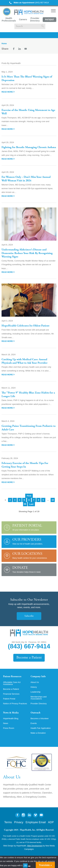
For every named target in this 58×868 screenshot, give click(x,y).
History (34, 687)
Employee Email (36, 822)
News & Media (11, 713)
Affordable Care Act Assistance (12, 683)
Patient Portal (49, 20)
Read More (8, 92)
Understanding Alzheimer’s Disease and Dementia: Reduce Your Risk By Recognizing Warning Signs (27, 253)
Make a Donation (38, 733)
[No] (29, 866)
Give (7, 12)
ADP (51, 822)
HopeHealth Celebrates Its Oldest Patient (25, 326)
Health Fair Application (41, 728)
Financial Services (11, 694)
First (29, 496)
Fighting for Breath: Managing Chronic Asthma (29, 147)
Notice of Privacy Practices (15, 704)
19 (53, 500)
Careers (23, 19)
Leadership (36, 692)
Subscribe (29, 616)
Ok (25, 865)
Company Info (38, 677)
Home (4, 44)
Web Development (35, 846)
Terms (8, 822)
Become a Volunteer (40, 718)
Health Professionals (9, 19)
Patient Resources (12, 677)
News (6, 723)
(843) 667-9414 (29, 3)
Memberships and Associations (39, 698)
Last (31, 504)
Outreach (35, 713)
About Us (35, 682)
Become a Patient (29, 658)
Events (34, 723)
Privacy (19, 822)
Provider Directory (35, 19)
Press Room (9, 728)
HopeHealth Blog (11, 718)
